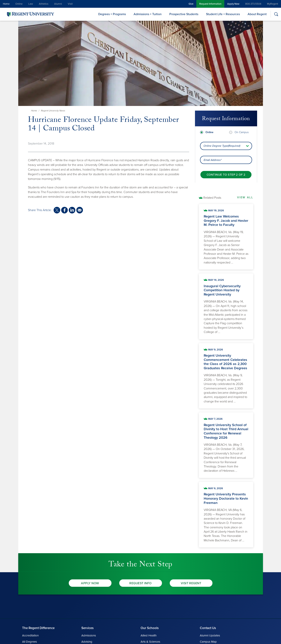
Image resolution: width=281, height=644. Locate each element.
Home (6, 4)
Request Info (140, 583)
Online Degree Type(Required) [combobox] (222, 146)
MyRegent (273, 4)
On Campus (242, 132)
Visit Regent (191, 583)
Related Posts (212, 198)
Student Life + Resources (223, 14)
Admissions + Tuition (148, 14)
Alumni (58, 4)
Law (31, 4)
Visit (70, 4)
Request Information (210, 4)
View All (245, 197)
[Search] (276, 14)
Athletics (44, 4)
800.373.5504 (253, 4)
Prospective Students (184, 14)
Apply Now (233, 4)
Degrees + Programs (112, 14)
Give (191, 4)
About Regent (257, 14)
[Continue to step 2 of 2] (226, 175)
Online (19, 4)
